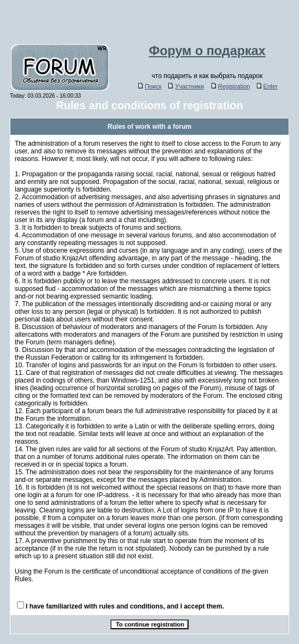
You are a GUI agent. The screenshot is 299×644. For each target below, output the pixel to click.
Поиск (150, 86)
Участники (186, 86)
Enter (267, 86)
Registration (231, 86)
